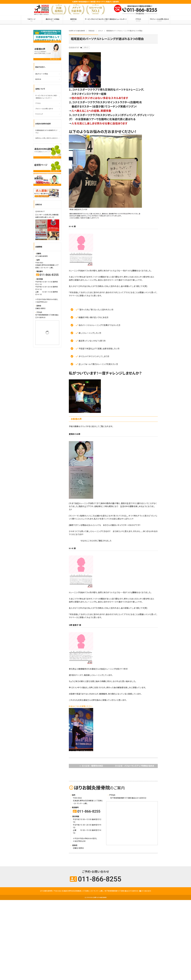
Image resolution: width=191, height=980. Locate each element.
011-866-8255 (87, 811)
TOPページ (31, 20)
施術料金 (73, 20)
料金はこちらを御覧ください (81, 706)
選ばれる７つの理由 (52, 20)
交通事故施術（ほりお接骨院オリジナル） (46, 132)
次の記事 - (136, 766)
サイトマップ (39, 114)
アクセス (138, 20)
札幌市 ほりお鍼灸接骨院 (100, 898)
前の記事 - (91, 766)
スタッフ (86, 47)
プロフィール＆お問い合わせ (159, 20)
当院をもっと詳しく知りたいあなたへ (47, 138)
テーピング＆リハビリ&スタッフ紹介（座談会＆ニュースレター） (106, 20)
